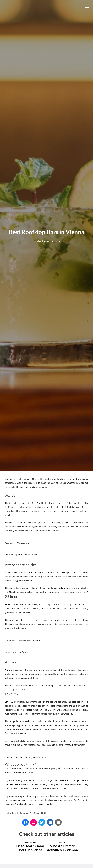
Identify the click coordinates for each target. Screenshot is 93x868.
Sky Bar (36, 503)
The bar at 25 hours (15, 604)
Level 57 (9, 702)
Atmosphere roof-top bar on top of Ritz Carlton (29, 572)
